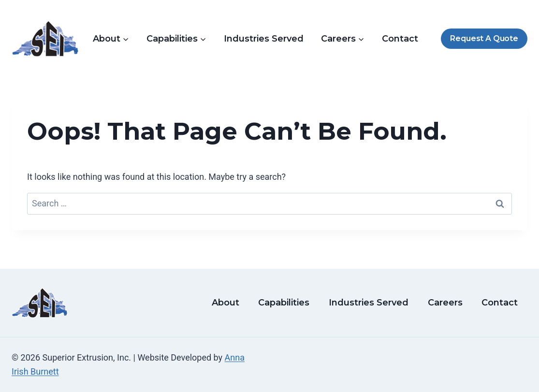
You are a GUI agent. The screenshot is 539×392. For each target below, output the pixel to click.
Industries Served (264, 39)
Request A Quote (484, 38)
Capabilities (284, 303)
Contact (400, 39)
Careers (445, 303)
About (226, 303)
